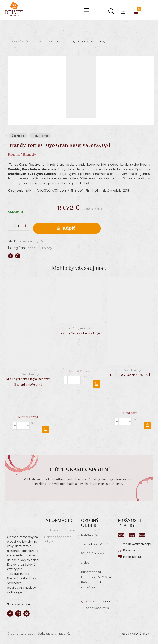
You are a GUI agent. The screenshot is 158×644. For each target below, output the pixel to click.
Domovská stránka (19, 41)
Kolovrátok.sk (140, 634)
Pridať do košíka (67, 228)
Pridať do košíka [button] (45, 429)
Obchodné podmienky (60, 530)
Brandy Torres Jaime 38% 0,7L (79, 336)
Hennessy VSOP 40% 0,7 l (130, 375)
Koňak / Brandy (40, 248)
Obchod (42, 41)
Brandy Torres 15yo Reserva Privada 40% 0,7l (28, 382)
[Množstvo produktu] (18, 226)
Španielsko (18, 136)
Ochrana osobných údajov (58, 539)
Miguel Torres (40, 136)
